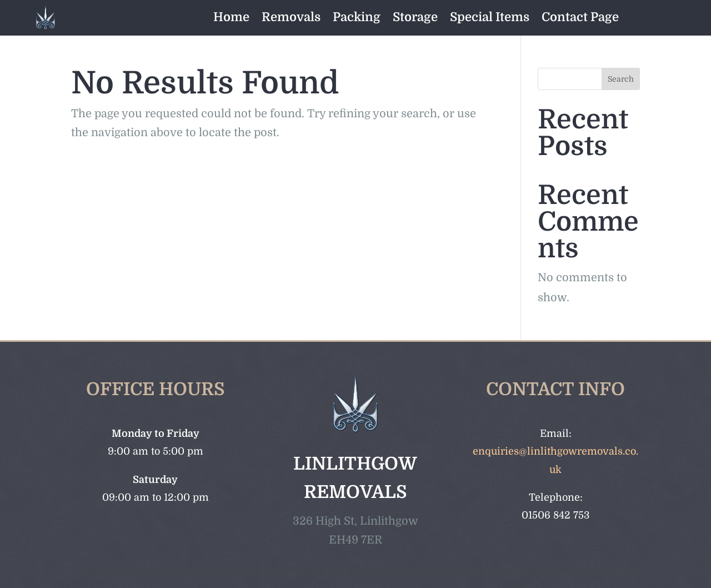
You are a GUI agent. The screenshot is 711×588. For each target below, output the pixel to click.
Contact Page (580, 17)
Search (621, 79)
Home (231, 17)
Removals (291, 17)
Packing (357, 17)
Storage (415, 17)
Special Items (490, 17)
